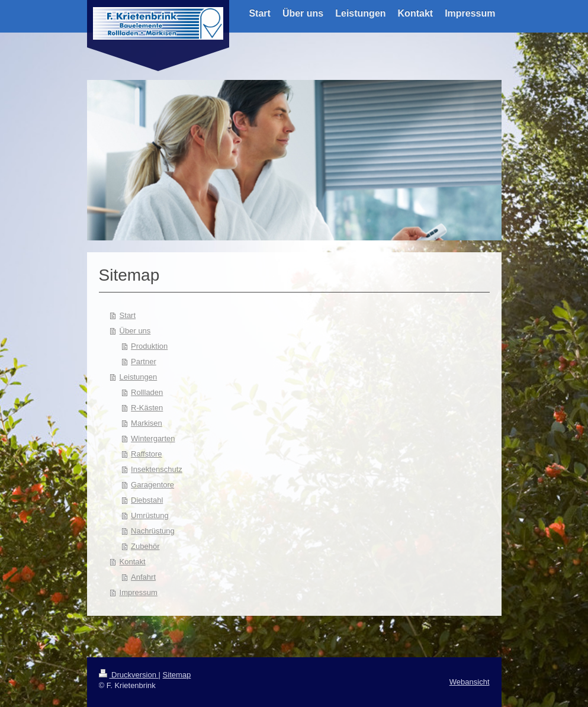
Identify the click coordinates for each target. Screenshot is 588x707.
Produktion (149, 346)
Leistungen (139, 377)
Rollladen (147, 392)
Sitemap (177, 675)
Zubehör (145, 546)
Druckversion (129, 675)
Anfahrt (143, 577)
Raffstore (147, 454)
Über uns (135, 331)
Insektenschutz (157, 469)
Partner (144, 361)
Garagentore (152, 485)
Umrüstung (150, 515)
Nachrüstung (153, 531)
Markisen (147, 423)
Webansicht (470, 682)
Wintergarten (153, 438)
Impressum (139, 592)
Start (128, 315)
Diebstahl (147, 500)
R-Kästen (147, 408)
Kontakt (133, 562)
